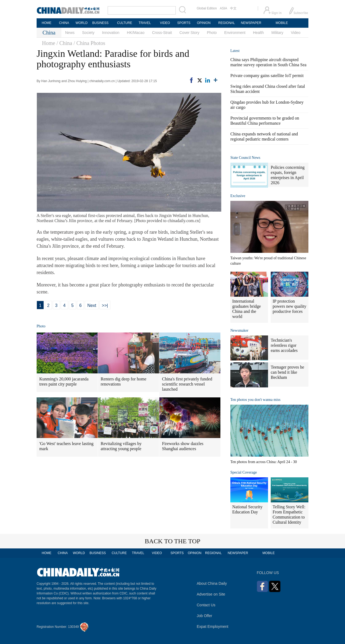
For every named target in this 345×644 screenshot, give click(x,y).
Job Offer (204, 616)
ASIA (223, 8)
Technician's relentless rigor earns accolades (284, 345)
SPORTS (184, 23)
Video (296, 33)
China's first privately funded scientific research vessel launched (187, 384)
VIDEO (165, 23)
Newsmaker (239, 330)
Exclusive (238, 196)
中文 (233, 8)
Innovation (111, 33)
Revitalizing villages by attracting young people (121, 446)
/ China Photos (89, 43)
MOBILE (282, 23)
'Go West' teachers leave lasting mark (66, 446)
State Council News (245, 158)
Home (49, 43)
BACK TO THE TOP (173, 541)
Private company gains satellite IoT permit (267, 76)
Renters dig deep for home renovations (124, 381)
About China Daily (212, 583)
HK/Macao (136, 33)
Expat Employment (213, 626)
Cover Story (189, 33)
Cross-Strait (162, 33)
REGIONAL (227, 23)
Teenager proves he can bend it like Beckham (287, 372)
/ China (64, 43)
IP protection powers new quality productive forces (289, 306)
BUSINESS (101, 23)
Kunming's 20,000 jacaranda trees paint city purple (64, 381)
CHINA (64, 23)
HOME (47, 23)
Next (92, 305)
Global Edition (207, 8)
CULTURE (125, 23)
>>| (105, 305)
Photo (212, 33)
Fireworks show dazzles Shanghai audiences (183, 446)
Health (258, 33)
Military (277, 33)
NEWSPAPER (251, 23)
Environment (235, 33)
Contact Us (206, 605)
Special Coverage (244, 472)
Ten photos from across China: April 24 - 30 (264, 462)
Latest (235, 51)
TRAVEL (145, 23)
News (70, 33)
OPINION (204, 23)
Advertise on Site (211, 594)
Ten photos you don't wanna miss (255, 400)
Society (88, 33)
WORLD (82, 23)
